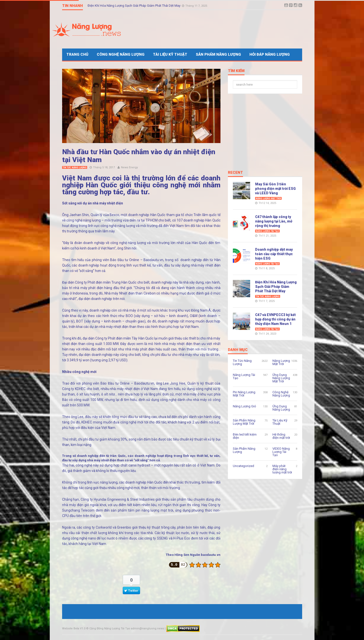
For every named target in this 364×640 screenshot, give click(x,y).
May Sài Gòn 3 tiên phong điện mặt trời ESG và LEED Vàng (275, 189)
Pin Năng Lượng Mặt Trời (244, 394)
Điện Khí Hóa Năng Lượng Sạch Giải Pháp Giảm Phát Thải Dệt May (134, 6)
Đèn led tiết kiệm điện (245, 436)
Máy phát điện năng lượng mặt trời (282, 469)
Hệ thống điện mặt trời (281, 436)
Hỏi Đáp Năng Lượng (270, 54)
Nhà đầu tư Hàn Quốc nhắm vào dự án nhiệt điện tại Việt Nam (139, 156)
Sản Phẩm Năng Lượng (218, 54)
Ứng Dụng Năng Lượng (281, 408)
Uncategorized (243, 466)
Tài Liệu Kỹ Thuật (170, 54)
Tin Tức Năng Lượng (75, 168)
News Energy (129, 167)
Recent (235, 173)
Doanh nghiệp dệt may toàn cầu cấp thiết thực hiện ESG (274, 254)
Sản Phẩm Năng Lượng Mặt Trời (244, 422)
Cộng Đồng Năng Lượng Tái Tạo (110, 628)
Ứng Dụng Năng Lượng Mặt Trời (281, 378)
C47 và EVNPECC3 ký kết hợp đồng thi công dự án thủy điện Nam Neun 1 (275, 319)
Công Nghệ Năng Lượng (121, 54)
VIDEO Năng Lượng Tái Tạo (281, 452)
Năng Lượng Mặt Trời (268, 198)
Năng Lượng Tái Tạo (267, 231)
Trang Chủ (77, 54)
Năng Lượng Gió (244, 406)
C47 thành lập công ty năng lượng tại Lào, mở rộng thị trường (274, 221)
